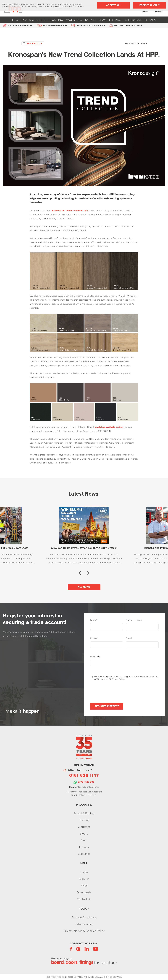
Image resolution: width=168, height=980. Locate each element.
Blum (102, 20)
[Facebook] (71, 949)
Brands (151, 20)
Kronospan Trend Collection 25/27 (71, 210)
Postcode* (96, 657)
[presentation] (110, 692)
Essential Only (149, 5)
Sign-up (84, 879)
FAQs (84, 886)
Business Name (134, 620)
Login (84, 872)
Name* (94, 620)
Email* (129, 638)
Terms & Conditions (84, 917)
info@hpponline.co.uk (88, 787)
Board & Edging (33, 20)
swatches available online (109, 427)
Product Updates (136, 43)
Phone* (94, 638)
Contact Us (84, 899)
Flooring (56, 20)
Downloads (84, 892)
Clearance (133, 20)
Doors (90, 20)
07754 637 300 (86, 782)
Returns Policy (84, 924)
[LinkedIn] (87, 949)
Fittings (115, 20)
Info (15, 20)
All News (84, 587)
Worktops (74, 20)
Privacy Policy (54, 6)
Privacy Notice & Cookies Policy (84, 931)
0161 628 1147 (84, 776)
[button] (80, 573)
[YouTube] (96, 949)
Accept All (113, 5)
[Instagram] (78, 949)
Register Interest (107, 706)
